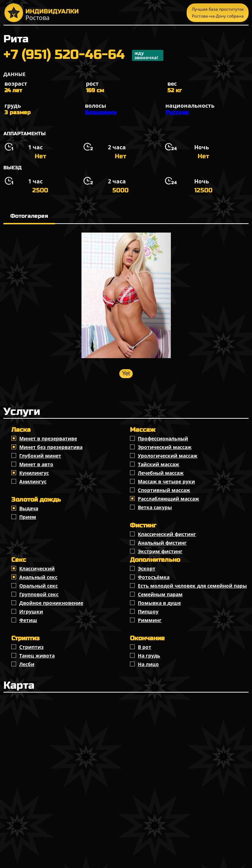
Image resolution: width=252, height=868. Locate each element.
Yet (126, 373)
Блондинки (101, 112)
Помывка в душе (159, 603)
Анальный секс (38, 577)
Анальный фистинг (162, 543)
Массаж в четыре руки (166, 481)
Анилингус (33, 481)
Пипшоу (148, 612)
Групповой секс (39, 594)
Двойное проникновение (51, 603)
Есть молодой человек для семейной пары (192, 586)
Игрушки (31, 612)
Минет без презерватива (51, 447)
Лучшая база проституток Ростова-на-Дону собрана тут (218, 14)
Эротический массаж (165, 447)
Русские (177, 112)
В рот (145, 647)
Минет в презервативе (48, 438)
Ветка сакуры (155, 507)
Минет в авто (36, 464)
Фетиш (28, 620)
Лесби (27, 664)
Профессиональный (163, 438)
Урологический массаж (168, 456)
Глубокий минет (40, 456)
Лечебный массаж (161, 473)
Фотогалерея (29, 216)
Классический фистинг (167, 534)
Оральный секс (39, 586)
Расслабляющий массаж (168, 499)
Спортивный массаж (164, 490)
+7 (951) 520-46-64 (83, 55)
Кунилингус (34, 473)
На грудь (149, 656)
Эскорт (147, 569)
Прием (28, 517)
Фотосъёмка (154, 577)
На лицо (148, 664)
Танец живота (37, 656)
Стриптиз (31, 647)
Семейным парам (160, 594)
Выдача (29, 508)
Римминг (150, 620)
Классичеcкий (37, 569)
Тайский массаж (158, 464)
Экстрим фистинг (160, 551)
